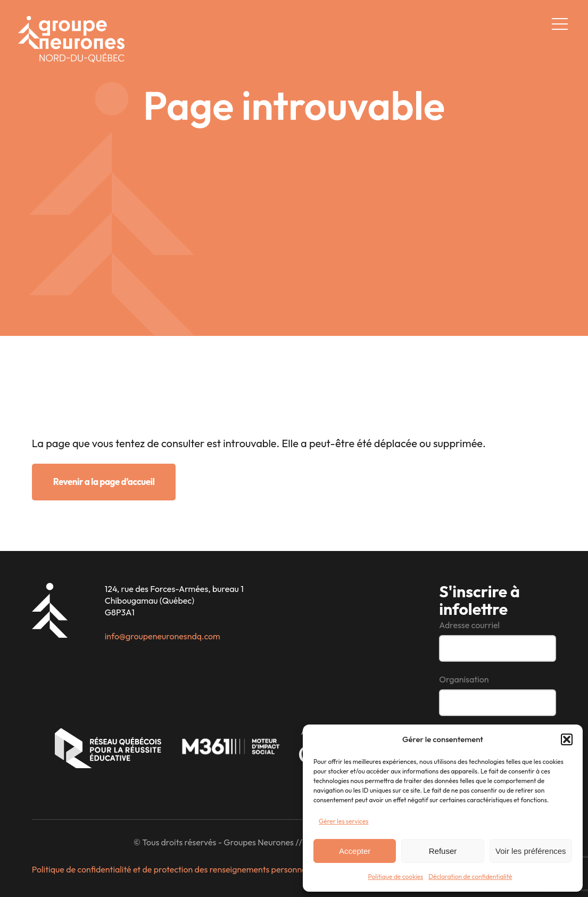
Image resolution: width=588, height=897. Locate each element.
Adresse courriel (469, 625)
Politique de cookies (396, 877)
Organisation (464, 679)
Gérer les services (343, 821)
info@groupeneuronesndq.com (163, 636)
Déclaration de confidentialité (470, 877)
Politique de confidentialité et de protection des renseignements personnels (172, 869)
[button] (567, 739)
